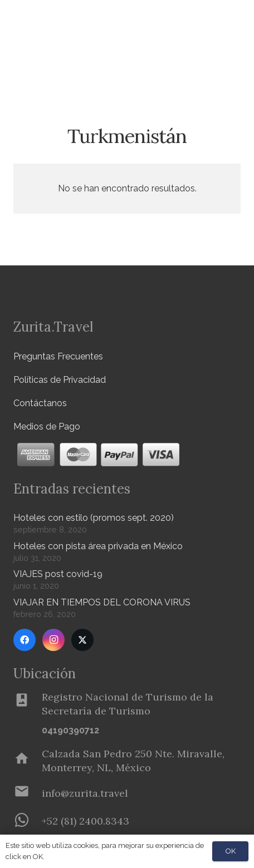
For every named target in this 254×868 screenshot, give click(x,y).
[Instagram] (53, 640)
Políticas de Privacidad (60, 380)
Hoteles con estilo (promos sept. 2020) (94, 518)
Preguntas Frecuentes (58, 356)
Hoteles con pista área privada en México (98, 546)
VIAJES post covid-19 (58, 574)
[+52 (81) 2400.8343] (28, 821)
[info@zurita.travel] (28, 793)
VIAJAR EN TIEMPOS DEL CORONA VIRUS (102, 602)
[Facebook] (25, 640)
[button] (239, 58)
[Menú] (212, 22)
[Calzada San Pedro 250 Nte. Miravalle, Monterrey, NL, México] (28, 761)
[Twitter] (82, 640)
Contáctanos (40, 403)
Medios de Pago (47, 426)
